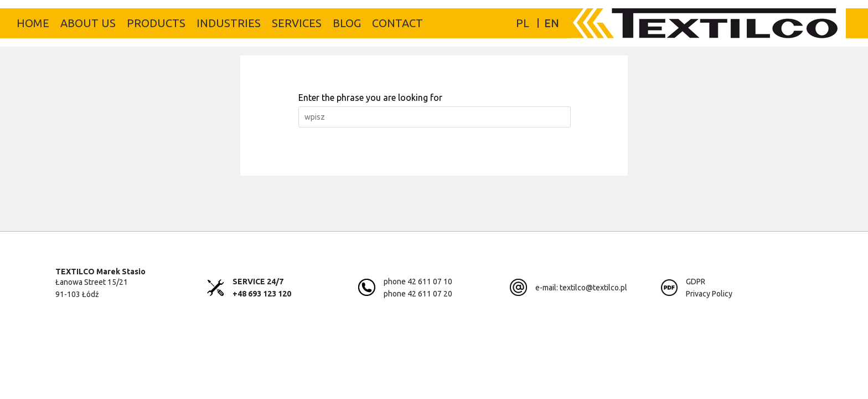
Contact (397, 23)
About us (88, 23)
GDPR (696, 282)
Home (33, 23)
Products (156, 23)
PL (523, 23)
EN (552, 23)
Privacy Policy (709, 294)
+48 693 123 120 (262, 294)
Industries (229, 23)
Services (297, 23)
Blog (347, 23)
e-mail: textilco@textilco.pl (581, 288)
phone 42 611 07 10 (418, 282)
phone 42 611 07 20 (418, 294)
